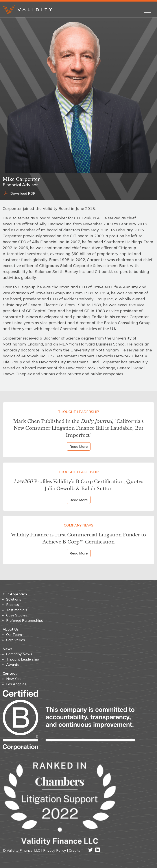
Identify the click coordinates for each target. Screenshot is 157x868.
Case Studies (17, 615)
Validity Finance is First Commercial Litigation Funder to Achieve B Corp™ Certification (78, 538)
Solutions (14, 599)
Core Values (16, 640)
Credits (75, 850)
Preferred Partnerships (25, 620)
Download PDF (19, 193)
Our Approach (15, 594)
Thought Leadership (79, 412)
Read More (79, 446)
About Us (11, 629)
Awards (12, 665)
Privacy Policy (55, 850)
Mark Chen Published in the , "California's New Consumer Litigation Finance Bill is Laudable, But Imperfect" (78, 428)
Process (13, 605)
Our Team (14, 635)
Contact (10, 673)
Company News (79, 525)
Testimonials (17, 610)
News (8, 649)
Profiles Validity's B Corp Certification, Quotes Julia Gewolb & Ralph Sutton (78, 485)
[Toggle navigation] (148, 9)
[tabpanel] (78, 293)
